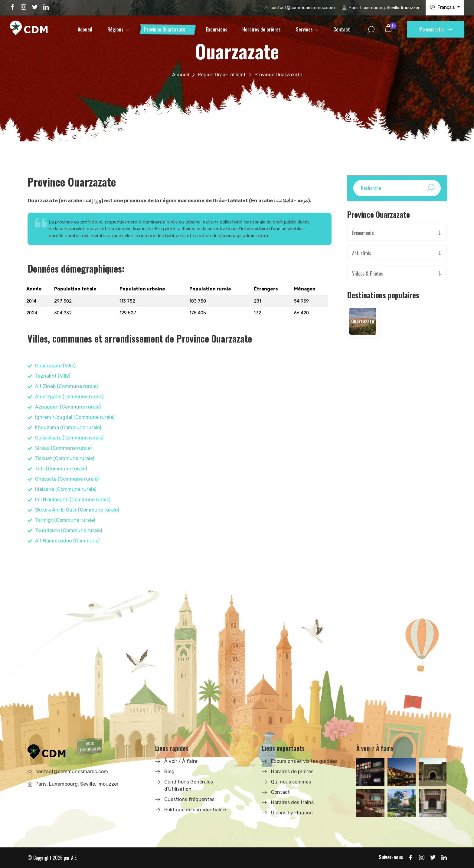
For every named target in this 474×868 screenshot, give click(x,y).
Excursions (217, 29)
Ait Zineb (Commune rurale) (66, 386)
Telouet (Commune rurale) (65, 458)
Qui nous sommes (291, 782)
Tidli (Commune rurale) (61, 469)
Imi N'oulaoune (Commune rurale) (73, 500)
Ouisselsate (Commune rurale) (69, 438)
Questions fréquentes (189, 799)
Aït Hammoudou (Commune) (67, 541)
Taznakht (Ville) (53, 376)
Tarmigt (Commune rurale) (65, 520)
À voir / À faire (181, 761)
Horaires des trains (292, 802)
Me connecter (436, 29)
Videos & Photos (368, 273)
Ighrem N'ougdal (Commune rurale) (75, 417)
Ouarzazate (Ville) (55, 366)
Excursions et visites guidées (304, 761)
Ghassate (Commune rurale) (67, 479)
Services (304, 29)
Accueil (85, 29)
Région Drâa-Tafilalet (222, 75)
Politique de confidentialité (195, 810)
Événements (363, 233)
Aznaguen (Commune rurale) (68, 407)
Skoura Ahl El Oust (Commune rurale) (77, 510)
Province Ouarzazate (165, 29)
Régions (115, 29)
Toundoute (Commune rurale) (69, 530)
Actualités (362, 253)
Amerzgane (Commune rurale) (69, 397)
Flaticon (304, 813)
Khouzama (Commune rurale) (68, 427)
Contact (342, 29)
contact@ (303, 8)
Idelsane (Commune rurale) (66, 489)
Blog (169, 772)
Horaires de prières (262, 29)
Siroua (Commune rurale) (63, 448)
